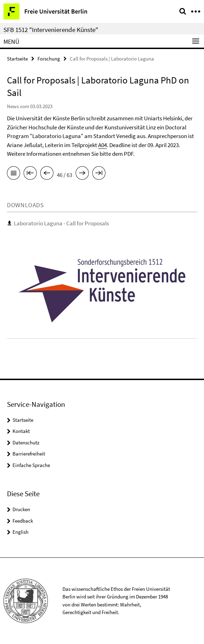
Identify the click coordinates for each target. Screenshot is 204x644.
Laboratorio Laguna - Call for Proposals (61, 223)
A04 (103, 145)
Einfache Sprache (31, 465)
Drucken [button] (21, 509)
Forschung (49, 59)
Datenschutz (26, 442)
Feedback (23, 521)
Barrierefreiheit (29, 454)
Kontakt (21, 431)
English (20, 532)
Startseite (17, 59)
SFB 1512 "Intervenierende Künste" (51, 30)
